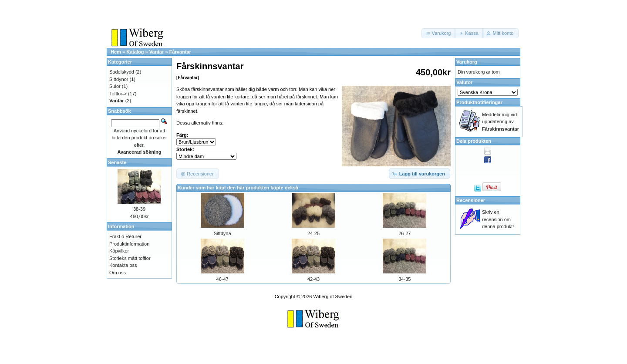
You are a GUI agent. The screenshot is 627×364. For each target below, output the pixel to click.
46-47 (222, 279)
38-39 (139, 209)
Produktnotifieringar (479, 102)
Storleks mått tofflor (130, 258)
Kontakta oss (123, 265)
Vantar (157, 52)
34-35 (405, 279)
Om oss (118, 273)
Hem (116, 52)
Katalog (135, 52)
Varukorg (467, 62)
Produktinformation (129, 244)
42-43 (313, 279)
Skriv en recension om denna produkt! (498, 219)
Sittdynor (119, 79)
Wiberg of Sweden (333, 297)
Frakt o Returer (125, 236)
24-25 (313, 233)
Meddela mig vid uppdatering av (501, 122)
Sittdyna (222, 233)
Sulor (115, 86)
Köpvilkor (119, 251)
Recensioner (471, 200)
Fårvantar (180, 52)
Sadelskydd (122, 72)
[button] (439, 33)
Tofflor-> (118, 94)
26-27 (405, 233)
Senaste (117, 162)
